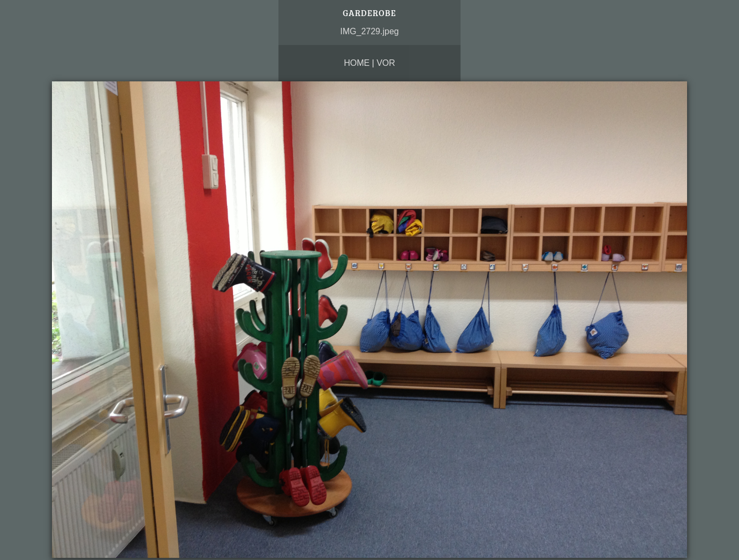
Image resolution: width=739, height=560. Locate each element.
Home (357, 63)
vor (386, 63)
